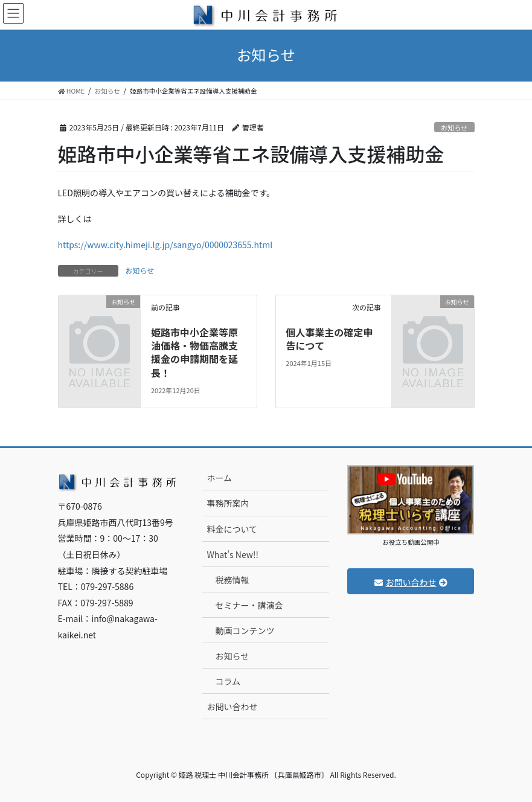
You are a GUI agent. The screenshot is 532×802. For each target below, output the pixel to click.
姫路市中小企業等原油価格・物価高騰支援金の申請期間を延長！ (194, 352)
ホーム (219, 478)
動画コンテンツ (245, 630)
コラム (228, 681)
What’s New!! (232, 554)
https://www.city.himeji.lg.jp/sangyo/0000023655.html (165, 245)
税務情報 (232, 580)
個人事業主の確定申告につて (329, 339)
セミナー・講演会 (249, 605)
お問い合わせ (232, 707)
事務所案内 (228, 503)
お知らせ (454, 127)
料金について (232, 529)
